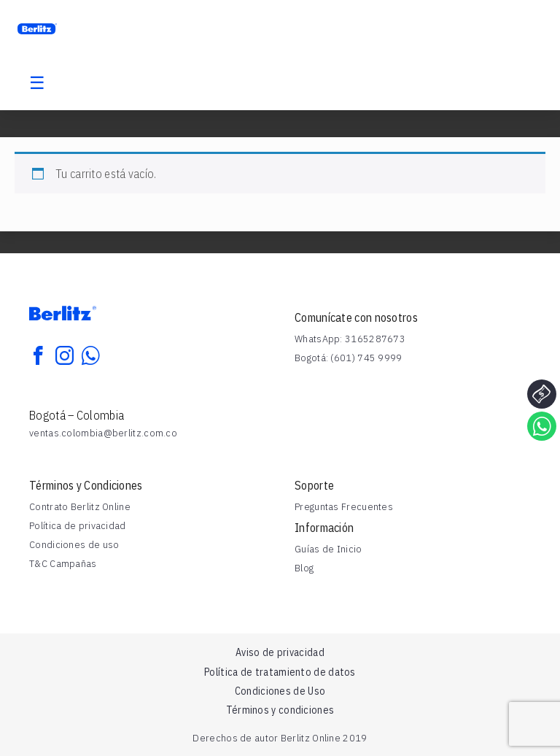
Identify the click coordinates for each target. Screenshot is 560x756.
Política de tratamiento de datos (280, 672)
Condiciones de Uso (280, 691)
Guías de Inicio (328, 549)
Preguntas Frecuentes (344, 506)
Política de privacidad (78, 525)
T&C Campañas (63, 563)
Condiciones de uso (74, 544)
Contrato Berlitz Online (80, 506)
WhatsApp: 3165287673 (350, 339)
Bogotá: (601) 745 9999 (349, 358)
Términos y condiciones (280, 710)
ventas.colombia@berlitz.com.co (103, 433)
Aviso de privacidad (280, 652)
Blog (304, 568)
